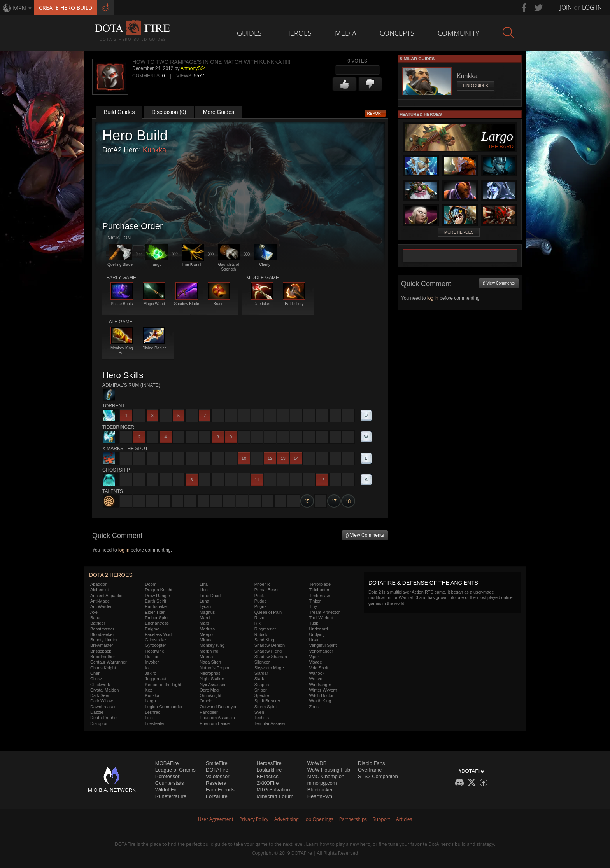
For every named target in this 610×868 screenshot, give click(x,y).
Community (458, 33)
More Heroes (459, 232)
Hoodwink (154, 651)
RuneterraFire (171, 796)
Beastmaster (102, 629)
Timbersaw (319, 596)
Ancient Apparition (108, 596)
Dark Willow (102, 701)
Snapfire (262, 685)
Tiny (313, 606)
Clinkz (96, 679)
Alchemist (100, 590)
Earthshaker (157, 606)
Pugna (261, 606)
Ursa (313, 640)
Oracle (206, 701)
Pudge (261, 601)
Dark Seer (100, 695)
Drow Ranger (158, 596)
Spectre (262, 695)
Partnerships (353, 819)
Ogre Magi (209, 690)
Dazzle (97, 712)
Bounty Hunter (104, 640)
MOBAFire (167, 763)
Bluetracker (320, 790)
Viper (314, 657)
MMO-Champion (326, 776)
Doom (151, 584)
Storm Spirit (266, 707)
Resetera (216, 783)
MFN (19, 8)
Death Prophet (104, 718)
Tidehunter (319, 590)
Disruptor (99, 723)
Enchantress (157, 623)
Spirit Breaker (267, 701)
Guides (249, 33)
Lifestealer (155, 723)
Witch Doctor (321, 695)
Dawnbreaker (103, 707)
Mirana (206, 640)
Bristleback (101, 651)
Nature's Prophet (216, 668)
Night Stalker (212, 679)
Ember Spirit (157, 618)
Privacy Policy (254, 819)
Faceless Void (158, 634)
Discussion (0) (169, 112)
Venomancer (321, 651)
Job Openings (319, 819)
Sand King (264, 640)
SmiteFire (217, 763)
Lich (149, 718)
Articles (404, 819)
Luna (204, 601)
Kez (149, 690)
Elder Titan (155, 612)
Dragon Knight (159, 590)
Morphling (209, 651)
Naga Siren (210, 662)
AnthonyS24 (193, 68)
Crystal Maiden (104, 690)
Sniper (261, 690)
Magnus (207, 612)
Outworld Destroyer (218, 707)
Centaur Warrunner (109, 662)
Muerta (206, 657)
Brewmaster (102, 645)
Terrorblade (320, 584)
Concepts (397, 33)
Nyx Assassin (212, 685)
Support (381, 819)
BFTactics (267, 776)
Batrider (98, 623)
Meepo (206, 634)
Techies (262, 718)
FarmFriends (220, 790)
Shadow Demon (270, 645)
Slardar (261, 673)
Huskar (152, 657)
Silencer (262, 662)
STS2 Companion (378, 776)
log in (124, 550)
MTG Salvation (273, 790)
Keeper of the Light (163, 685)
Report (375, 113)
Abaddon (99, 584)
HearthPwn (320, 796)
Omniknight (210, 695)
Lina (204, 584)
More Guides (219, 112)
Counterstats (170, 783)
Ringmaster (265, 629)
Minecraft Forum (275, 796)
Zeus (314, 707)
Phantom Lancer (215, 723)
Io (147, 668)
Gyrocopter (156, 645)
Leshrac (153, 712)
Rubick (261, 634)
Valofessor (217, 776)
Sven (259, 712)
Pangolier (209, 712)
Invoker (152, 662)
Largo (151, 701)
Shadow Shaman (271, 657)
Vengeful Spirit (323, 645)
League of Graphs (175, 770)
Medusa (207, 629)
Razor (260, 618)
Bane (95, 618)
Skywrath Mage (269, 668)
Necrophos (210, 673)
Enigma (152, 629)
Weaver (316, 679)
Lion (204, 590)
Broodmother (103, 657)
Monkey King (212, 645)
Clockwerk (100, 685)
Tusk (313, 623)
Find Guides (475, 86)
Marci (205, 618)
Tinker (315, 601)
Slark (259, 679)
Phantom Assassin (217, 718)
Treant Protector (324, 612)
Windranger (320, 685)
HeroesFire (269, 763)
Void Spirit (319, 668)
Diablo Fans (371, 763)
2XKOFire (267, 783)
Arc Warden (102, 606)
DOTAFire (217, 770)
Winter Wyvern (323, 690)
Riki (258, 623)
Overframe (370, 770)
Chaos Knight (103, 668)
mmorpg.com (322, 783)
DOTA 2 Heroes (111, 575)
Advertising (287, 819)
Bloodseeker (102, 634)
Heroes (298, 33)
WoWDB (317, 763)
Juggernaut (156, 679)
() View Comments (365, 535)
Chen (95, 673)
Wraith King (320, 701)
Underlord (318, 629)
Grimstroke (156, 640)
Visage (315, 662)
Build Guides (119, 112)
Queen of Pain (268, 612)
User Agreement (216, 819)
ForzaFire (217, 796)
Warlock (316, 673)
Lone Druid (210, 596)
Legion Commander (164, 707)
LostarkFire (269, 770)
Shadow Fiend (268, 651)
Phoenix (262, 584)
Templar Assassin (271, 723)
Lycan (205, 606)
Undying (317, 634)
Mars (204, 623)
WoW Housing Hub (329, 770)
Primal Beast (266, 590)
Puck (259, 596)
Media (346, 33)
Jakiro (151, 673)
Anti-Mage (100, 601)
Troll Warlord (321, 618)
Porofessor (167, 776)
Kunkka (154, 150)
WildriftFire (167, 790)
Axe (94, 612)
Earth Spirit (156, 601)
